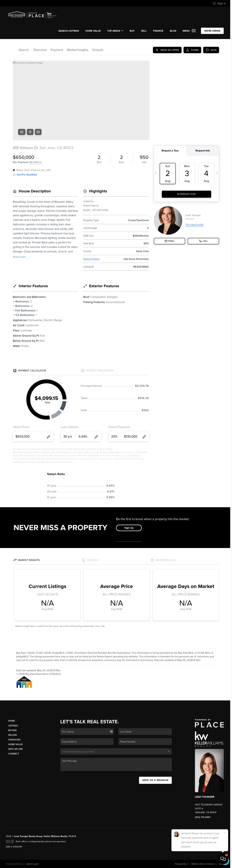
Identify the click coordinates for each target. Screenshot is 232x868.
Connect (14, 754)
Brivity (20, 864)
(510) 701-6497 (203, 817)
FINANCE (158, 31)
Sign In (219, 3)
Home (12, 721)
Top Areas (115, 31)
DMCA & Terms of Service (203, 864)
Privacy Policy (181, 864)
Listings (13, 726)
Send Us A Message (155, 780)
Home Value (93, 31)
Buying (12, 730)
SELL (144, 31)
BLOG (173, 31)
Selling (13, 735)
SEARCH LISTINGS (69, 31)
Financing (14, 740)
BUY (132, 31)
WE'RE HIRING (212, 31)
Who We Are (15, 749)
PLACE (72, 836)
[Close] (225, 833)
